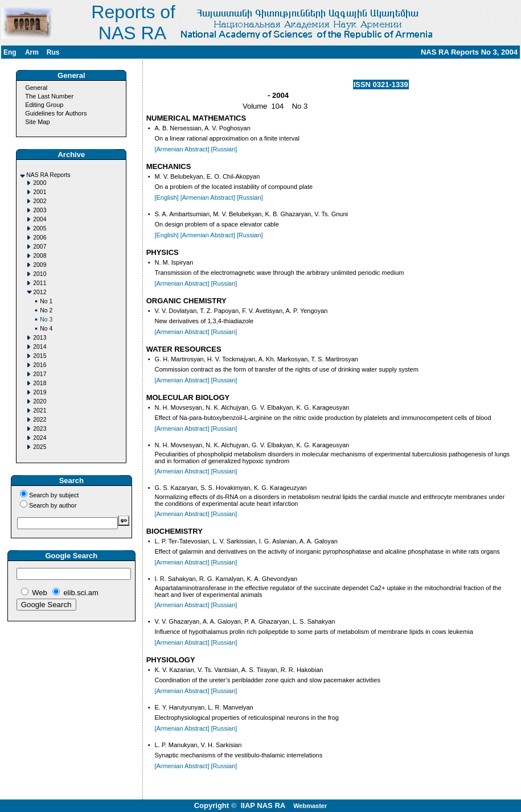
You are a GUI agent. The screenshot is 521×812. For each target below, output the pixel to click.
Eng (10, 52)
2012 (40, 292)
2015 (40, 356)
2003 (40, 210)
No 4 (46, 329)
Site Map (37, 122)
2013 (40, 338)
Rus (53, 52)
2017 (40, 374)
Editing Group (44, 105)
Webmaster (310, 806)
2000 (40, 183)
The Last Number (49, 96)
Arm (32, 52)
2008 (40, 256)
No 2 (46, 310)
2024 (40, 438)
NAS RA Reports (48, 175)
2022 (40, 420)
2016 (40, 365)
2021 (40, 411)
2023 (40, 429)
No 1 (46, 301)
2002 (40, 201)
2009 (40, 265)
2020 (40, 401)
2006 (40, 238)
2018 (40, 383)
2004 (40, 219)
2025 (40, 447)
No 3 (46, 320)
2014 (40, 347)
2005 (40, 228)
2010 (40, 274)
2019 (40, 392)
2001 (40, 192)
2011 (40, 283)
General (36, 88)
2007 (40, 247)
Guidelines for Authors (56, 113)
